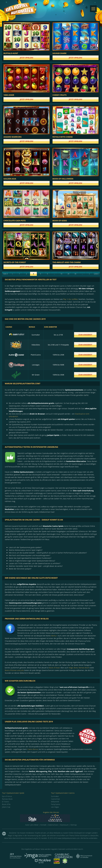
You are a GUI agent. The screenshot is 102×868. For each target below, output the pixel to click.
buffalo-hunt (11, 53)
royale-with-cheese (63, 137)
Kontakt (43, 825)
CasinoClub (55, 799)
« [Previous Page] (12, 274)
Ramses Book (84, 668)
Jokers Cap (6, 807)
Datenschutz (53, 825)
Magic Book (73, 668)
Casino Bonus (33, 749)
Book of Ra (6, 804)
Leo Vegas (55, 807)
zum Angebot (85, 335)
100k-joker (9, 95)
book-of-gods (60, 221)
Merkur (54, 636)
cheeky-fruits (60, 95)
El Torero (6, 802)
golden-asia (10, 179)
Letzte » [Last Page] (96, 274)
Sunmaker (55, 796)
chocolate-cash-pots (14, 221)
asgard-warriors (13, 137)
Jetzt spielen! (27, 58)
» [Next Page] (89, 274)
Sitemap (74, 825)
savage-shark (60, 53)
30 (75, 274)
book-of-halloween (63, 179)
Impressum (64, 825)
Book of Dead (54, 668)
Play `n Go (67, 299)
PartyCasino (56, 804)
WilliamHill (55, 802)
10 (62, 274)
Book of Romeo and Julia (14, 670)
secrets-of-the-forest (15, 262)
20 (68, 274)
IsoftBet (75, 299)
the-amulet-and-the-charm (67, 262)
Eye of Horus (7, 796)
